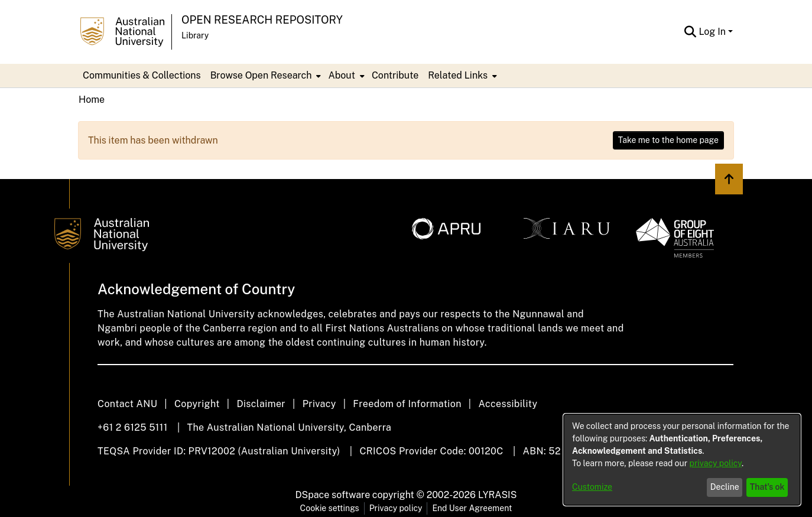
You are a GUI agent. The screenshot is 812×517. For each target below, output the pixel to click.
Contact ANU (127, 404)
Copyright (197, 404)
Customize (592, 487)
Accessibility (508, 404)
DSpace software (333, 495)
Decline (725, 487)
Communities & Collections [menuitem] (142, 75)
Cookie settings (330, 508)
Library (195, 35)
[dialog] (682, 460)
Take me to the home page (668, 140)
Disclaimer (261, 404)
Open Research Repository (262, 20)
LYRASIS (497, 495)
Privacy (319, 404)
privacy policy (716, 463)
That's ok (767, 487)
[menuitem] (265, 76)
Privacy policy (396, 508)
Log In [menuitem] (712, 32)
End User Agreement (472, 508)
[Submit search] (690, 32)
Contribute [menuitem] (395, 75)
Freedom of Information (407, 404)
